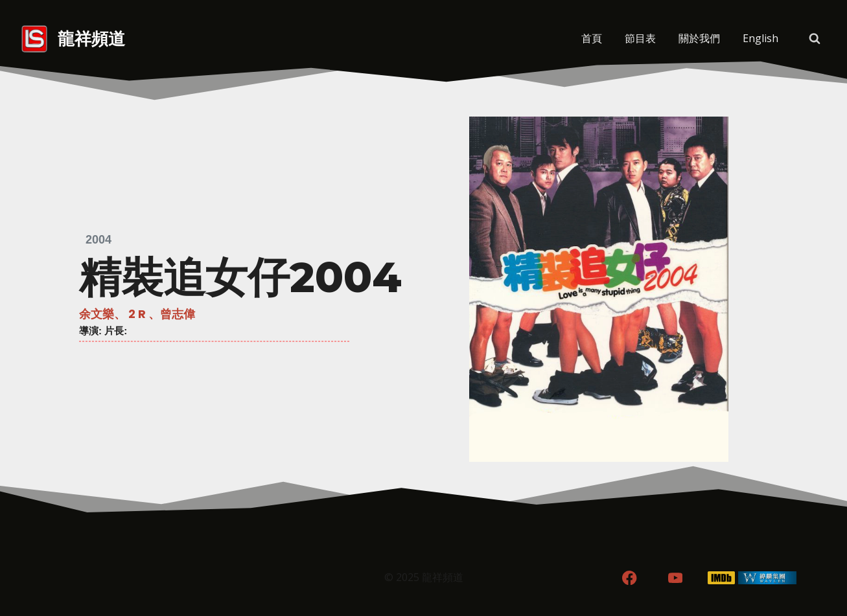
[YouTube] (676, 578)
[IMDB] (721, 578)
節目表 (640, 38)
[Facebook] (630, 578)
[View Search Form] (815, 39)
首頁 (592, 38)
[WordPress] (767, 578)
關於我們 (699, 38)
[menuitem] (761, 39)
